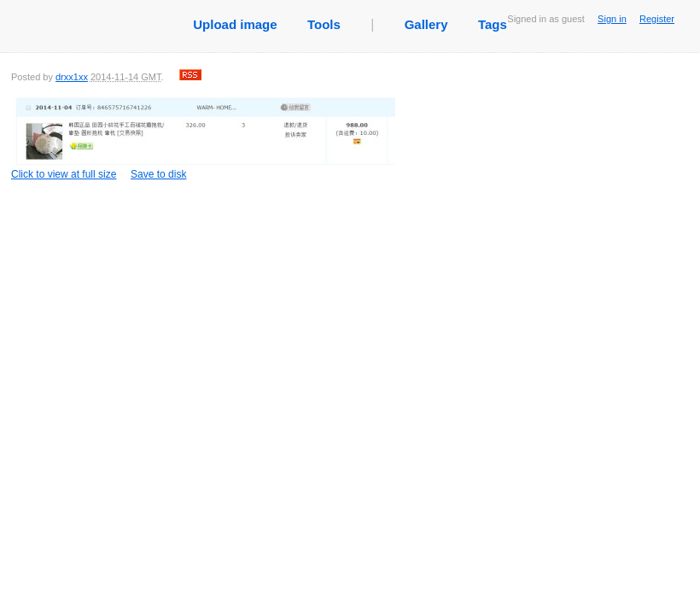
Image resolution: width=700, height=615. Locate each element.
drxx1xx (72, 77)
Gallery (426, 24)
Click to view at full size (203, 138)
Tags (493, 24)
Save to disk (158, 174)
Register (657, 19)
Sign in (612, 19)
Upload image (235, 24)
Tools (324, 24)
